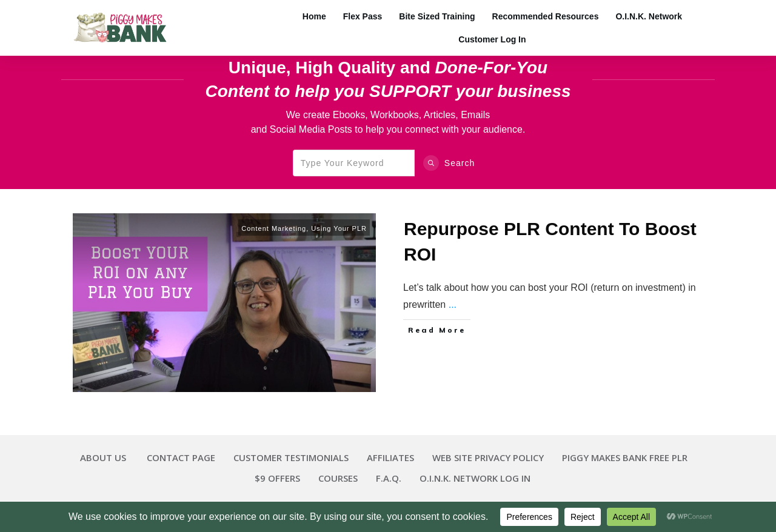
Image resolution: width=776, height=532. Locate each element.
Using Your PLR (339, 228)
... (453, 304)
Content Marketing (274, 228)
